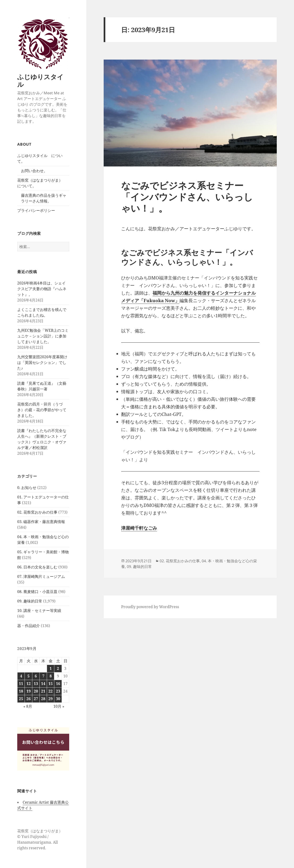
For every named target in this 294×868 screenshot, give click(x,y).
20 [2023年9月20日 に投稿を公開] (36, 691)
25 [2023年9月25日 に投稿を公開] (21, 699)
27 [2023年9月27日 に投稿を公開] (36, 699)
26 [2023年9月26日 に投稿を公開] (29, 699)
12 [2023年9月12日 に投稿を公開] (29, 684)
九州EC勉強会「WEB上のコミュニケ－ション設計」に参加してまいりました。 (43, 336)
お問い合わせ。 (34, 171)
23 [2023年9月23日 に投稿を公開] (58, 691)
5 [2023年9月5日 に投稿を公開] (28, 676)
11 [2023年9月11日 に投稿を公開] (21, 684)
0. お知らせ (27, 488)
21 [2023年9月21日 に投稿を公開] (43, 691)
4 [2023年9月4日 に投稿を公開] (21, 676)
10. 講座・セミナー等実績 (39, 611)
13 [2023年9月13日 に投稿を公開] (36, 684)
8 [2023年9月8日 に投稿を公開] (51, 676)
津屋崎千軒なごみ (139, 528)
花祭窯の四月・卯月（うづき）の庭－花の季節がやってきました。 (42, 410)
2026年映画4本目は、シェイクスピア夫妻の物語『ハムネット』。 (42, 289)
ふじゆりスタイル (40, 81)
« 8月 (28, 706)
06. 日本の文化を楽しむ (37, 567)
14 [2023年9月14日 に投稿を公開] (43, 684)
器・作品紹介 (29, 626)
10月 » (59, 706)
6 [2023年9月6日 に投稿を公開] (36, 676)
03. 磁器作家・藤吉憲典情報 (41, 522)
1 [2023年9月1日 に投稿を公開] (51, 668)
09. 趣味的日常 (30, 601)
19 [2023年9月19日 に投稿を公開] (29, 691)
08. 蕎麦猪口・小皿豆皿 (37, 592)
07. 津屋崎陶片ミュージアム (41, 576)
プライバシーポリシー (36, 210)
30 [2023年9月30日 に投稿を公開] (58, 699)
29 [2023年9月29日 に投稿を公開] (51, 699)
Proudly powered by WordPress (150, 607)
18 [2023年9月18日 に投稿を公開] (21, 691)
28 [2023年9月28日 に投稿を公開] (43, 699)
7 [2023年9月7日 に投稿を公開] (43, 676)
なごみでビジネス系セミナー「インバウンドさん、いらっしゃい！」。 (187, 197)
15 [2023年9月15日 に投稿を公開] (51, 684)
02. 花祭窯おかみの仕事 (37, 512)
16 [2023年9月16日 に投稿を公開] (58, 684)
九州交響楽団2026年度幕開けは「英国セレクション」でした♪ (42, 362)
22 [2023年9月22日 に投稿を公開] (51, 691)
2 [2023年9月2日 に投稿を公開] (58, 668)
